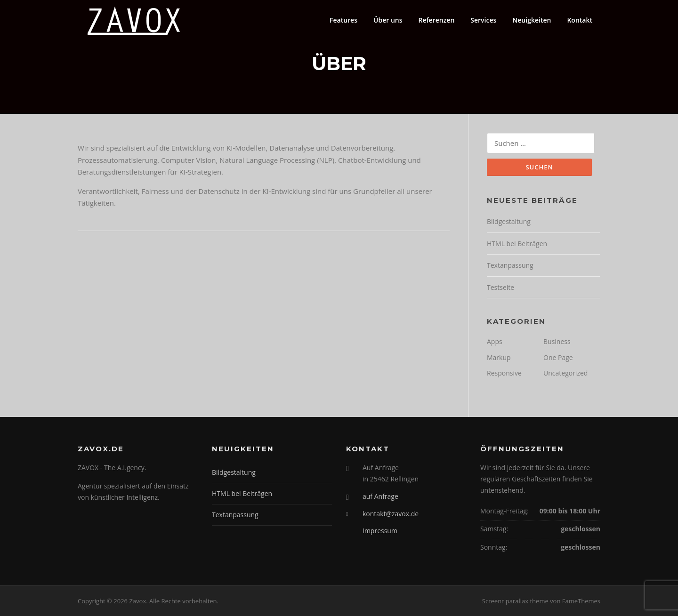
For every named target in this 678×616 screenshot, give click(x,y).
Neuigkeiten (532, 20)
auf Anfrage (380, 496)
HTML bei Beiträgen (517, 244)
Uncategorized (565, 373)
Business (557, 341)
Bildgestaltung (509, 221)
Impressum (380, 531)
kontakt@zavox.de (391, 514)
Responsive (504, 373)
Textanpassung (510, 265)
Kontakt (580, 20)
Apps (495, 341)
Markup (499, 357)
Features (343, 20)
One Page (558, 357)
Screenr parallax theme (515, 601)
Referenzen (436, 20)
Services (483, 20)
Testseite (500, 287)
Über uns (388, 20)
